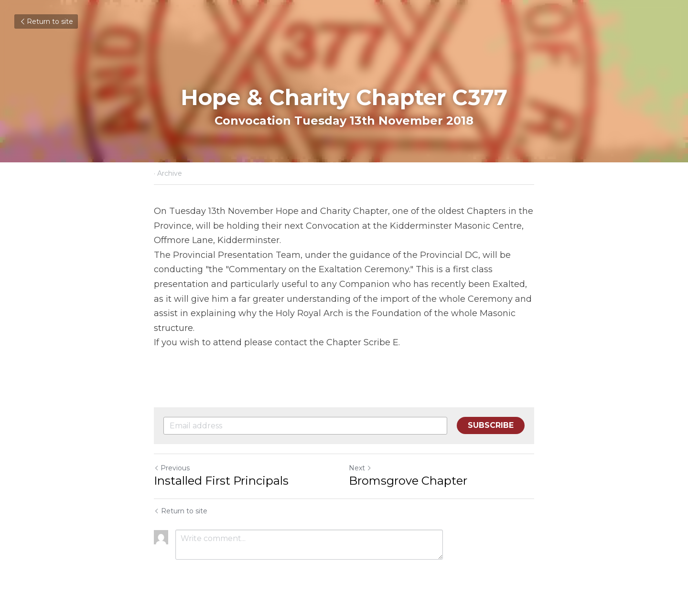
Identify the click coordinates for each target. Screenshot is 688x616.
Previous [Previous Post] (172, 468)
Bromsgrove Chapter (408, 481)
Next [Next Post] (360, 468)
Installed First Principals (221, 481)
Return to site (46, 21)
